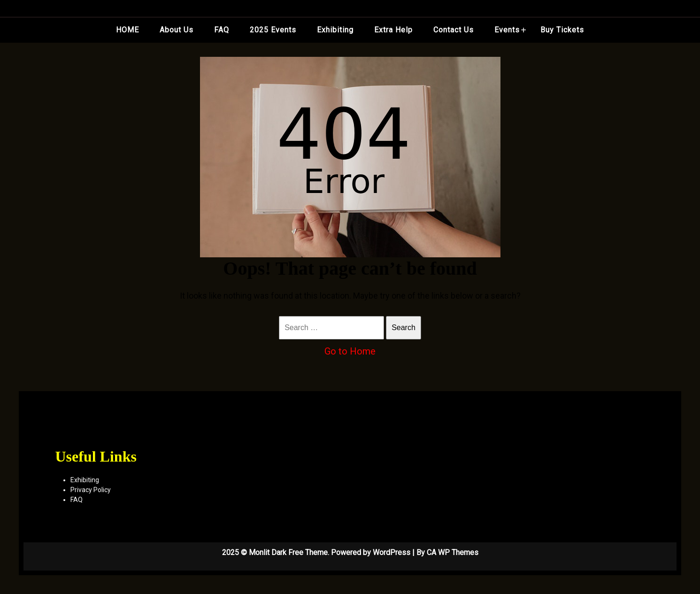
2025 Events (273, 30)
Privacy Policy (91, 490)
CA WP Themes (453, 552)
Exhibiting (335, 30)
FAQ (222, 30)
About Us (177, 30)
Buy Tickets (562, 30)
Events (507, 30)
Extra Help (393, 30)
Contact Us (454, 30)
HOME (127, 30)
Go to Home (350, 351)
